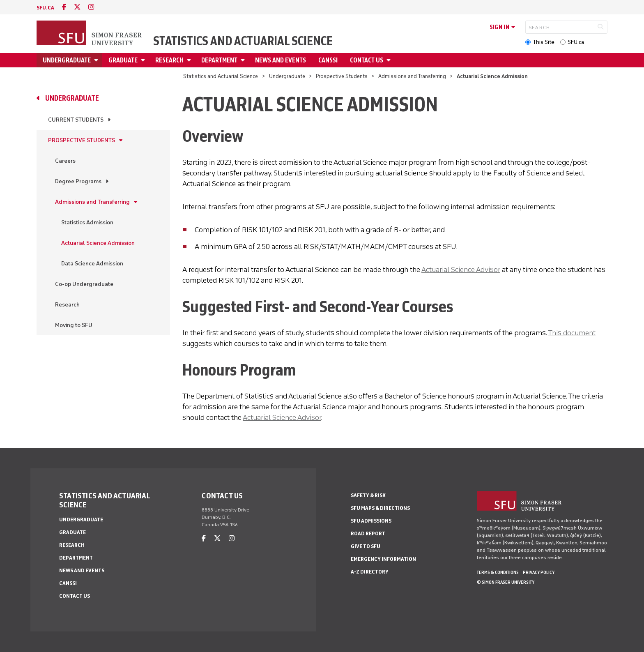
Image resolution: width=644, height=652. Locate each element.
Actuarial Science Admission (98, 243)
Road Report (368, 533)
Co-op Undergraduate (84, 284)
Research (169, 60)
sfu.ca (45, 8)
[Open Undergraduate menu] (97, 60)
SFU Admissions (371, 521)
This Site (544, 42)
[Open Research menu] (190, 60)
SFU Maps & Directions (380, 508)
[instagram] (91, 7)
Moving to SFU (74, 325)
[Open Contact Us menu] (390, 60)
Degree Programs (78, 181)
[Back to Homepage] (90, 34)
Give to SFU (366, 546)
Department (219, 60)
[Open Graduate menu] (144, 60)
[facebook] (64, 7)
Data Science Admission (92, 264)
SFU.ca (576, 42)
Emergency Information (383, 559)
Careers (65, 161)
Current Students (76, 120)
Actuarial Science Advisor (461, 270)
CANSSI (328, 60)
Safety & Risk (368, 495)
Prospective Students (342, 76)
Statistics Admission (87, 222)
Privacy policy (539, 572)
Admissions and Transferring (412, 76)
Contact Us (367, 60)
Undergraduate (67, 60)
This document (572, 333)
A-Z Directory (370, 572)
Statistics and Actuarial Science (243, 41)
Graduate (123, 60)
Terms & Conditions (498, 572)
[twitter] (77, 7)
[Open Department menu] (244, 60)
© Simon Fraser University (506, 582)
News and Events (281, 60)
